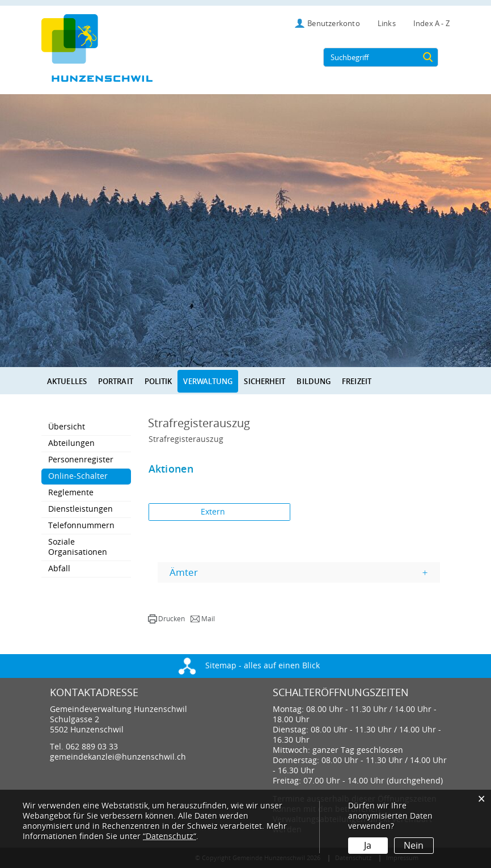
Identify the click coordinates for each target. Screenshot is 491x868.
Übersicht (67, 427)
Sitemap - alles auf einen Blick (249, 666)
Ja (368, 846)
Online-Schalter (90, 476)
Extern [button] (214, 512)
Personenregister (81, 460)
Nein (414, 846)
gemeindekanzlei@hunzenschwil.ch (118, 757)
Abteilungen (71, 443)
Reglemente (71, 493)
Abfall (59, 569)
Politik (158, 381)
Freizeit (357, 381)
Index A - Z (431, 24)
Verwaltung (208, 381)
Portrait (116, 381)
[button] (166, 619)
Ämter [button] (184, 572)
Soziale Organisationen (78, 547)
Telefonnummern (81, 526)
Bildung (314, 381)
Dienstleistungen (81, 509)
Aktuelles (67, 381)
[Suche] (427, 57)
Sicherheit (264, 381)
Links (387, 24)
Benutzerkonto (334, 24)
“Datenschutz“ (170, 837)
